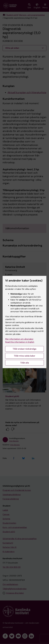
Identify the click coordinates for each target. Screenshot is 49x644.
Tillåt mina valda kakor (24, 356)
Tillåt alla (25, 363)
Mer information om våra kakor (19, 339)
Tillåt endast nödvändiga (24, 349)
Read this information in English (20, 342)
